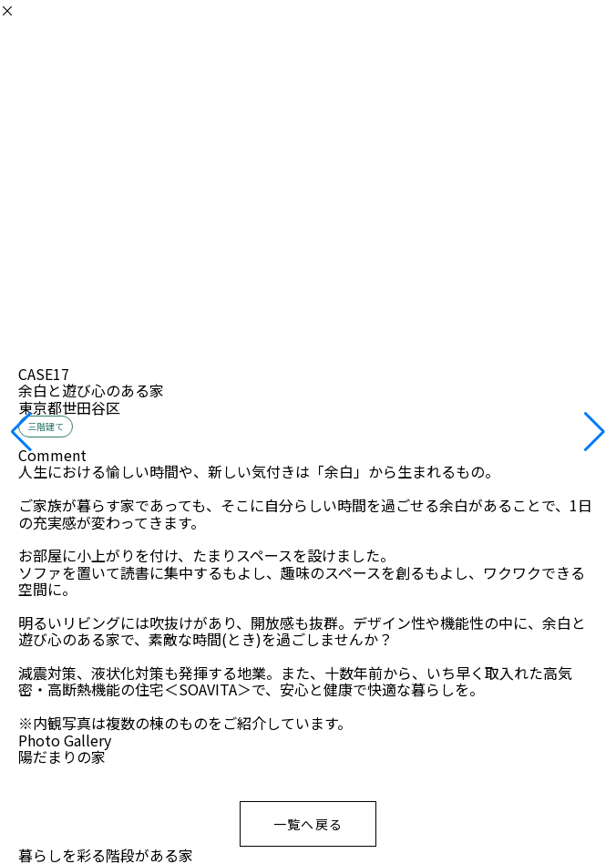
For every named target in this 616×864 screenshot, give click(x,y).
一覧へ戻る (308, 824)
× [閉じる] (7, 10)
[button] (21, 432)
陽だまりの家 (62, 756)
